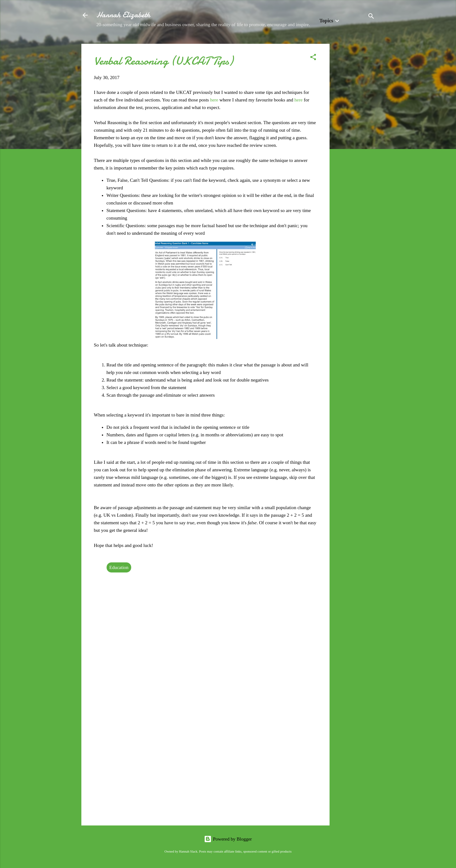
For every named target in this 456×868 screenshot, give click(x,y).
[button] (313, 58)
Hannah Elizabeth (123, 15)
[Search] (371, 17)
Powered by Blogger (228, 839)
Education (119, 567)
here (214, 100)
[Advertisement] (355, 138)
